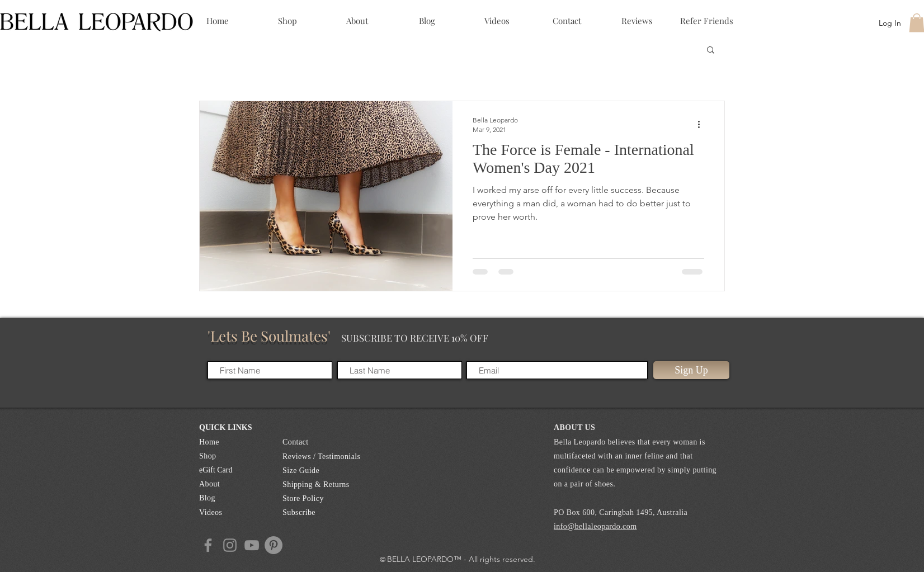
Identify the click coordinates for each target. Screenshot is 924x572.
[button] (711, 51)
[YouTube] (252, 545)
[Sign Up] (691, 370)
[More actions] (703, 124)
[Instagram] (230, 545)
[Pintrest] (274, 545)
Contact (296, 442)
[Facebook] (208, 545)
